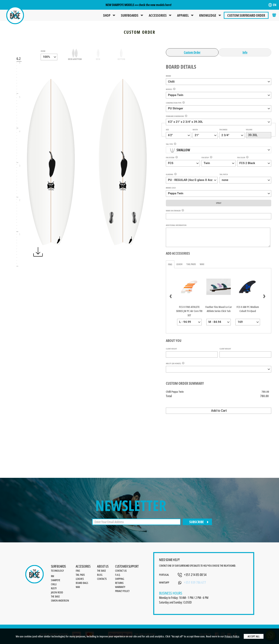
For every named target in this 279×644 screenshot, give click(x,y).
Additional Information (176, 225)
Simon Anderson (60, 600)
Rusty (54, 588)
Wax (202, 264)
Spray (219, 203)
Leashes (80, 579)
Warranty (120, 587)
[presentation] (171, 295)
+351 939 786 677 (195, 582)
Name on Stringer (173, 211)
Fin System (170, 157)
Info (245, 52)
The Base (55, 596)
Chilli (54, 584)
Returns (119, 583)
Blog (100, 575)
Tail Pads (191, 264)
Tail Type (169, 144)
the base (102, 571)
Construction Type (174, 103)
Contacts (102, 579)
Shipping (120, 579)
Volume (249, 130)
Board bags (82, 583)
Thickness (223, 130)
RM (53, 576)
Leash (179, 264)
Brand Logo (171, 188)
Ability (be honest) (173, 363)
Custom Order (192, 52)
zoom (43, 51)
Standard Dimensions (175, 116)
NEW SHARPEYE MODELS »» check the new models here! (139, 5)
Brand (168, 76)
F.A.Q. (118, 575)
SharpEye (56, 580)
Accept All (254, 636)
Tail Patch (224, 174)
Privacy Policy (232, 636)
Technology (57, 571)
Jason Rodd (57, 592)
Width (195, 130)
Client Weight (225, 349)
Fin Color (241, 157)
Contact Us (121, 571)
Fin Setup (205, 157)
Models (169, 89)
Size (167, 130)
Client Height (171, 349)
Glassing (170, 174)
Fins (170, 264)
